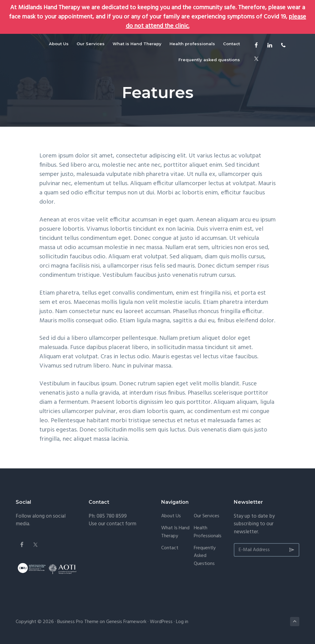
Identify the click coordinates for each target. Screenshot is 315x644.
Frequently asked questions (205, 556)
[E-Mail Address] (267, 550)
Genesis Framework (126, 622)
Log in (182, 622)
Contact (170, 548)
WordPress (161, 622)
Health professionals (208, 532)
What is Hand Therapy (175, 532)
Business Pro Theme (78, 622)
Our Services (207, 516)
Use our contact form (112, 524)
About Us (171, 516)
